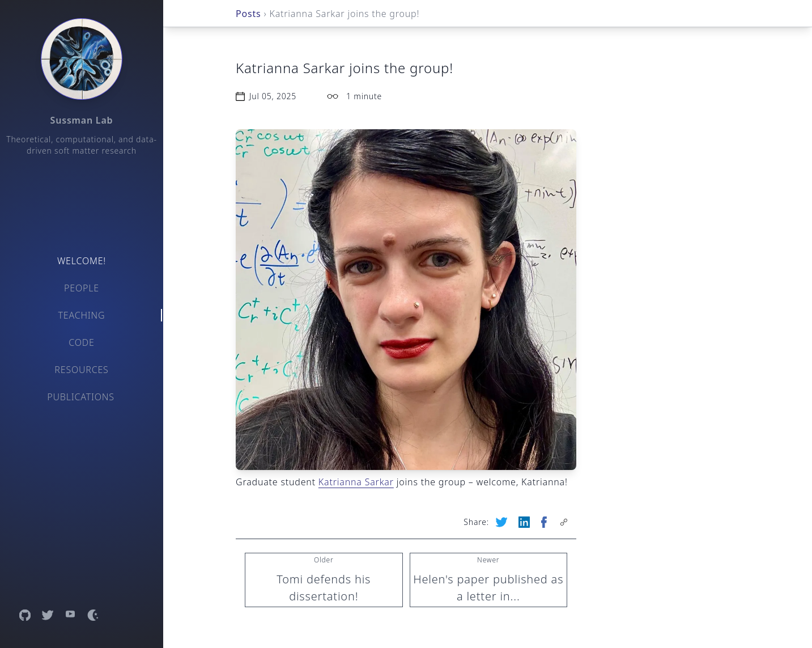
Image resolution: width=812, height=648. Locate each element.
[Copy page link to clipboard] (565, 522)
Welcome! (82, 261)
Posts (248, 14)
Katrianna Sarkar (356, 482)
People (82, 288)
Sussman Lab (82, 120)
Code (81, 342)
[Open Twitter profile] (48, 615)
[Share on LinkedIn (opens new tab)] (525, 522)
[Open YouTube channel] (70, 615)
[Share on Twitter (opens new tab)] (503, 522)
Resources (81, 370)
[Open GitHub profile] (25, 615)
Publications (81, 397)
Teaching (82, 315)
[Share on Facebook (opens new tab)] (545, 522)
